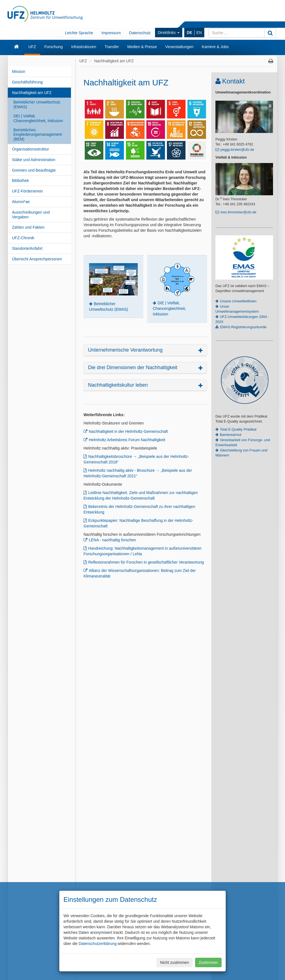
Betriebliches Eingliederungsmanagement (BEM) (38, 135)
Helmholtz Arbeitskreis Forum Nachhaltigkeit (127, 440)
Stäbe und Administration (34, 160)
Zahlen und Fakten (28, 227)
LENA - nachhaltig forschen (112, 540)
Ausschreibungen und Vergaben (31, 215)
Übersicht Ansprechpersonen (37, 259)
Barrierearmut (231, 435)
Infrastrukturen (83, 47)
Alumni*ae (21, 202)
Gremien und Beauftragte (34, 170)
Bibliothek (20, 181)
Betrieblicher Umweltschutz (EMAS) (37, 104)
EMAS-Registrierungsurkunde (243, 327)
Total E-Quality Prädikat (238, 429)
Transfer (112, 47)
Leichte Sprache (79, 33)
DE (189, 33)
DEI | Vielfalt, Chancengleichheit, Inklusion (38, 118)
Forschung (53, 47)
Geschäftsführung (27, 82)
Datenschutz (140, 33)
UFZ (32, 47)
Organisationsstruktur (30, 149)
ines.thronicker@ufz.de (238, 212)
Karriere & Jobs (215, 47)
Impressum (111, 33)
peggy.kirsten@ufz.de (237, 150)
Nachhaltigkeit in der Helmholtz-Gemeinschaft (128, 431)
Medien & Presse (142, 47)
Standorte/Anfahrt (27, 248)
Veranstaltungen (179, 47)
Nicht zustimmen (174, 962)
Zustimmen (208, 962)
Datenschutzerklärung (97, 944)
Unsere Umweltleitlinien (238, 301)
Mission (19, 71)
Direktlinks (169, 33)
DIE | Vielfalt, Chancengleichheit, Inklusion (169, 308)
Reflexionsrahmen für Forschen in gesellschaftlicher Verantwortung (146, 562)
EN (199, 33)
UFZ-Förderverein (27, 191)
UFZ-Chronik (23, 238)
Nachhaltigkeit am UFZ (32, 93)
